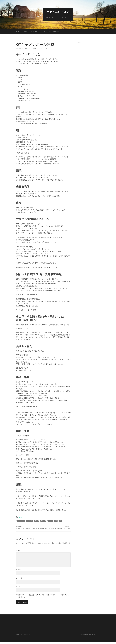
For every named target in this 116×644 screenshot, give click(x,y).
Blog (37, 31)
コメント (20, 553)
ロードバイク (30, 521)
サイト (18, 588)
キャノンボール (21, 521)
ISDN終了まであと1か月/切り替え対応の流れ (57, 529)
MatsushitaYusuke (31, 48)
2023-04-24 (19, 48)
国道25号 (51, 521)
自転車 (21, 517)
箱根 (56, 521)
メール (19, 580)
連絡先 (43, 31)
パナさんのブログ (58, 12)
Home (18, 31)
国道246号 (44, 521)
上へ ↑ (98, 637)
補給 (61, 521)
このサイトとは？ (27, 31)
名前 (18, 572)
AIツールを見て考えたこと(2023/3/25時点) (29, 528)
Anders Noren (91, 637)
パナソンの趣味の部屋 (54, 31)
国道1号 (37, 521)
